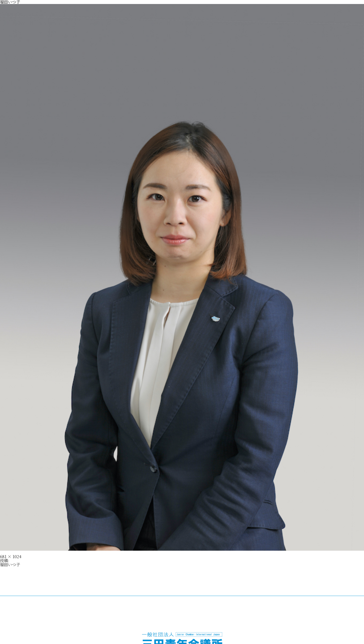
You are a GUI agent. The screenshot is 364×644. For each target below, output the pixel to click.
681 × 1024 (11, 557)
